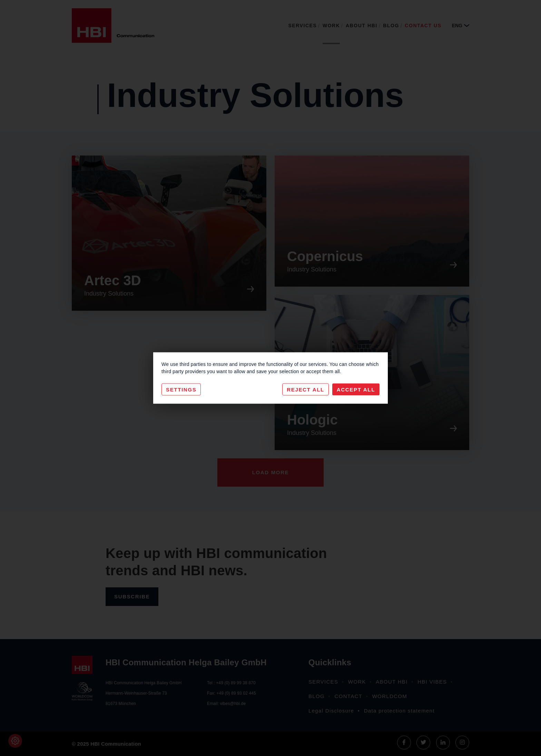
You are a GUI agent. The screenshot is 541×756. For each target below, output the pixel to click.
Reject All (306, 390)
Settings (181, 390)
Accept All (356, 390)
